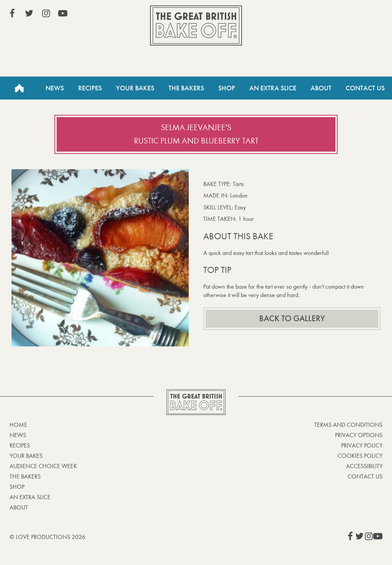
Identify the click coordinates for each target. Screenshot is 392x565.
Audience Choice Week (43, 466)
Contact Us (365, 88)
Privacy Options (359, 435)
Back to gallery (292, 318)
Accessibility (364, 466)
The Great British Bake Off (196, 25)
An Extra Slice (273, 88)
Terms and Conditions (348, 425)
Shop (227, 88)
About (321, 88)
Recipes (90, 88)
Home (19, 88)
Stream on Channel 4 (348, 15)
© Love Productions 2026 (47, 537)
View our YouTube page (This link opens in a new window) (63, 13)
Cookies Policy (360, 456)
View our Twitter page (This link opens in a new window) (29, 13)
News (55, 88)
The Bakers (186, 88)
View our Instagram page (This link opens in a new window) (46, 13)
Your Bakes (135, 88)
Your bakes (26, 456)
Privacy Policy (362, 445)
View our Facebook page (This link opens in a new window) (12, 13)
